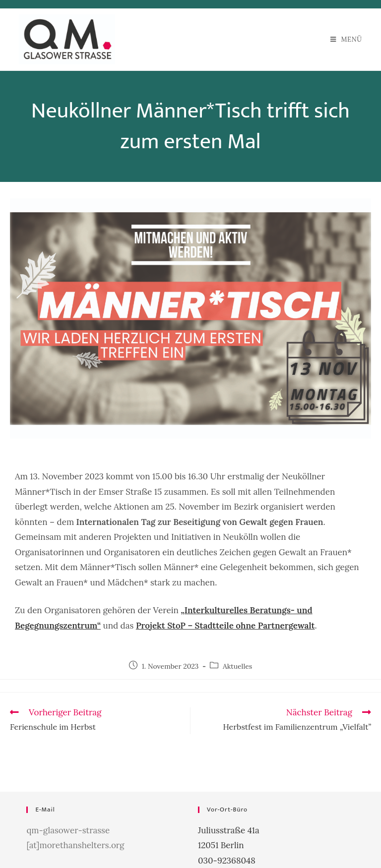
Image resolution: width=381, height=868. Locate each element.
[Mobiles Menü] (346, 39)
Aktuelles (237, 666)
